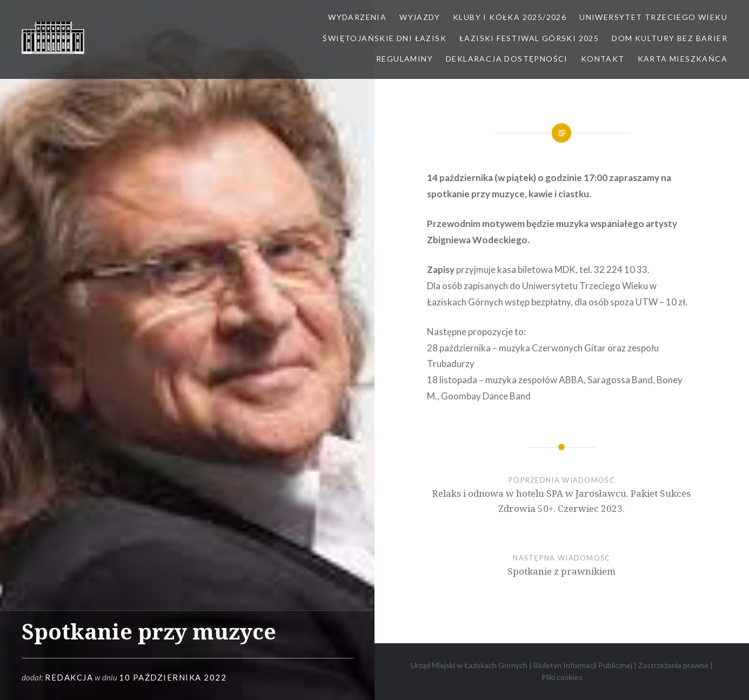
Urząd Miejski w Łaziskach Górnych (469, 665)
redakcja (69, 677)
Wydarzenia (357, 17)
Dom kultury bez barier (670, 38)
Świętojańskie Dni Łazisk (384, 38)
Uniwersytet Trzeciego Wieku (653, 17)
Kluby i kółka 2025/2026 (510, 17)
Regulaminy (404, 59)
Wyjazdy (420, 17)
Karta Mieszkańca (683, 59)
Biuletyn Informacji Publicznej (583, 665)
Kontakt (603, 59)
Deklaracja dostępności (507, 59)
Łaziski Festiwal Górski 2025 (529, 38)
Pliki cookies (562, 677)
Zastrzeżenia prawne (673, 665)
